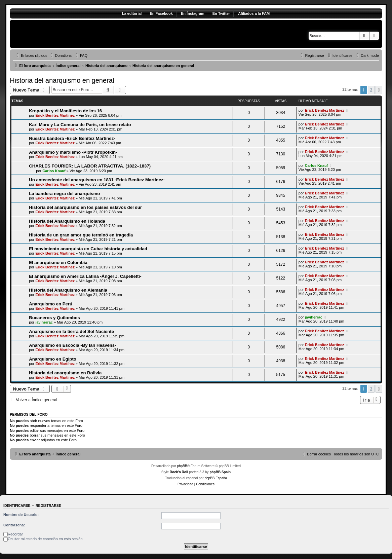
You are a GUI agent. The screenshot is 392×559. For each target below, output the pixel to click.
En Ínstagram (193, 13)
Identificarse (17, 506)
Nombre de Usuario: (21, 515)
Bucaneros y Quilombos (54, 318)
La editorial (132, 13)
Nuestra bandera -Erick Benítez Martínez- (72, 138)
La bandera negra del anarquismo (64, 194)
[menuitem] (60, 55)
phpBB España (216, 478)
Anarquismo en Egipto (53, 359)
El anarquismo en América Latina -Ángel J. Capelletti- (85, 276)
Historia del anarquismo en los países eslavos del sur (85, 207)
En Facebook (161, 13)
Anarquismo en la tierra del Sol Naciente (71, 331)
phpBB (182, 466)
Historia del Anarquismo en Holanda (67, 221)
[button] (379, 90)
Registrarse (48, 506)
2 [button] (371, 90)
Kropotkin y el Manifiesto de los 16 (65, 111)
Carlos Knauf (54, 171)
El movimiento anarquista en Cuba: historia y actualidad (88, 249)
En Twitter (221, 13)
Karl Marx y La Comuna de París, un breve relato (80, 125)
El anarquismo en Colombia (58, 263)
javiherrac (44, 322)
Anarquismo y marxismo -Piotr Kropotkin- (73, 152)
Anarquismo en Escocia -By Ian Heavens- (72, 345)
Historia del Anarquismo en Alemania (68, 290)
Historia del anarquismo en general (62, 80)
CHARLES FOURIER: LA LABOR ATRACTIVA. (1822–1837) (90, 166)
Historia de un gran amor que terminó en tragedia (81, 235)
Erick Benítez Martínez (55, 115)
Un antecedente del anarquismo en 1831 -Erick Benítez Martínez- (97, 180)
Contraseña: (14, 525)
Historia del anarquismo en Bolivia (65, 373)
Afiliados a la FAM (254, 13)
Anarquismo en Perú (51, 304)
